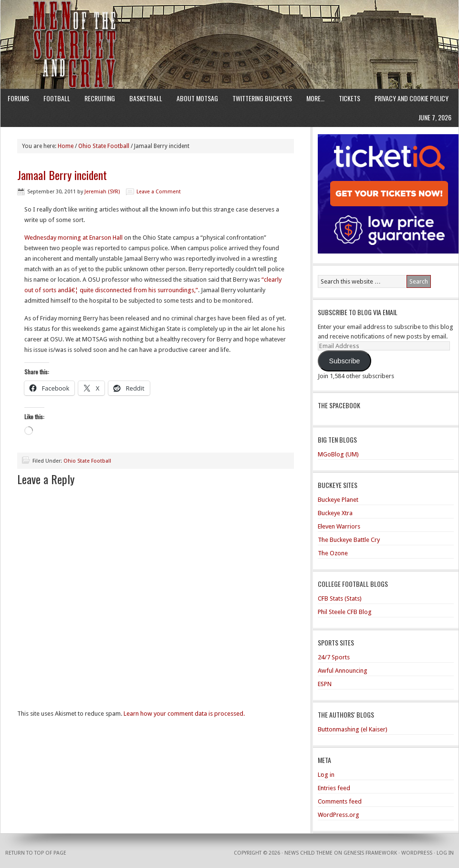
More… (315, 98)
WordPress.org (339, 815)
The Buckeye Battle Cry (349, 540)
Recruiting (100, 98)
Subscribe (344, 361)
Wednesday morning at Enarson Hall (73, 238)
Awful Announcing (343, 671)
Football (57, 98)
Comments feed (340, 801)
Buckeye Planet (338, 500)
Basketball (146, 98)
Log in (326, 775)
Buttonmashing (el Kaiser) (353, 729)
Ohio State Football (87, 461)
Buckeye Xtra (335, 513)
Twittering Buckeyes (262, 98)
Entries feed (334, 788)
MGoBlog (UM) (338, 454)
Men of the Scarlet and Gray (229, 26)
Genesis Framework (370, 853)
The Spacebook (339, 405)
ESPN (325, 684)
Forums (18, 98)
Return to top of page (36, 853)
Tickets (349, 98)
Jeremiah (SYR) (102, 192)
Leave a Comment (159, 192)
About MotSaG (197, 98)
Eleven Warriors (339, 526)
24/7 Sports (334, 657)
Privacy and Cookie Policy (412, 98)
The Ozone (333, 553)
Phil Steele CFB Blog (345, 612)
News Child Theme (308, 853)
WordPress (417, 853)
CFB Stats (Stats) (340, 598)
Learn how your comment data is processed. (184, 714)
